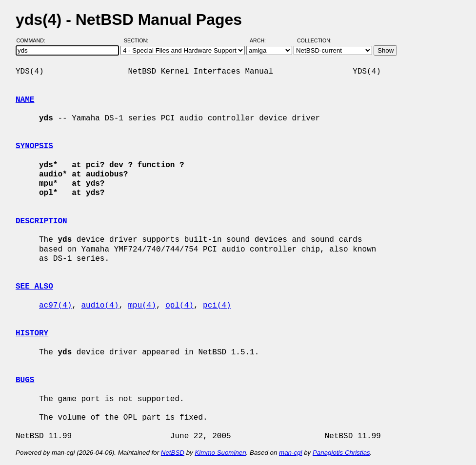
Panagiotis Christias (341, 453)
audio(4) (100, 306)
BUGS (25, 380)
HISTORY (32, 333)
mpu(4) (142, 306)
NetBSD (173, 453)
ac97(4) (55, 306)
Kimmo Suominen (220, 453)
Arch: (262, 40)
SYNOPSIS (34, 146)
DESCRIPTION (41, 221)
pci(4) (217, 306)
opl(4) (179, 306)
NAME (25, 100)
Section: (138, 40)
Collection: (314, 40)
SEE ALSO (34, 287)
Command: (34, 40)
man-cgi (290, 453)
